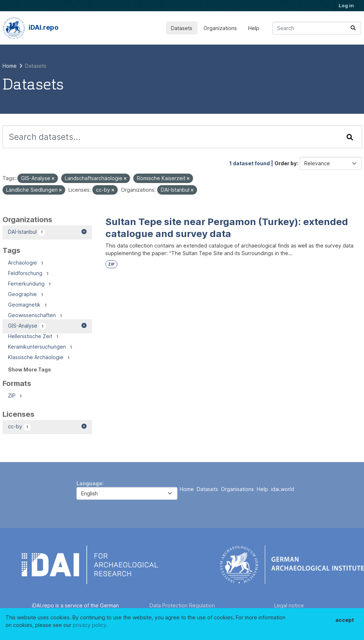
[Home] (10, 66)
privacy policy (90, 625)
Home (187, 489)
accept (345, 620)
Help (254, 28)
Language (89, 483)
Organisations (237, 489)
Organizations (220, 28)
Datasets (182, 28)
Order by (286, 163)
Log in (346, 5)
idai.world (283, 489)
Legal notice (289, 605)
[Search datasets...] (317, 28)
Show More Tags (30, 369)
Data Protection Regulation (182, 605)
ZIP (111, 264)
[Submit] (353, 28)
